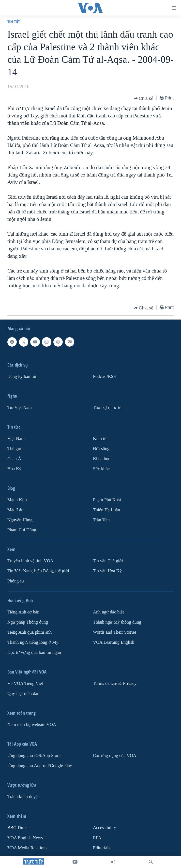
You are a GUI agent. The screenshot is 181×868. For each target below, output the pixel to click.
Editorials (102, 848)
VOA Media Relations (27, 848)
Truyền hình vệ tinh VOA (30, 561)
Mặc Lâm (16, 510)
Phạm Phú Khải (107, 500)
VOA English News (25, 838)
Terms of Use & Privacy (115, 683)
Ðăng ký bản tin (22, 377)
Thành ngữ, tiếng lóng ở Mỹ (33, 642)
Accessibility (105, 828)
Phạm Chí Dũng (22, 530)
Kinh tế (100, 439)
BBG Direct (18, 828)
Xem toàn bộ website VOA (32, 725)
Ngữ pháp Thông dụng (28, 622)
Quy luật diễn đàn (23, 694)
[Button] (144, 98)
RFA (97, 838)
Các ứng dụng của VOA (115, 756)
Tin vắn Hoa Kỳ (107, 571)
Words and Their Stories (115, 632)
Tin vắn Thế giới (108, 561)
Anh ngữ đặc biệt (108, 612)
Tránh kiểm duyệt (23, 797)
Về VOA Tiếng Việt (25, 683)
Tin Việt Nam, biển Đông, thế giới (38, 571)
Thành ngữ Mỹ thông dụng (117, 622)
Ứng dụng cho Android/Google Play (40, 766)
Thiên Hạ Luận (106, 510)
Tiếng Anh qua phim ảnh (30, 632)
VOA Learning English (114, 642)
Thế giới (15, 449)
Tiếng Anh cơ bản (23, 612)
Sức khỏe (101, 469)
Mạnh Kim (17, 500)
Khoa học (102, 459)
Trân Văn (101, 520)
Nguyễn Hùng (20, 520)
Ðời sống (101, 449)
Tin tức (14, 22)
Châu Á (14, 459)
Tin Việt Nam (20, 408)
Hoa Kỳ (14, 469)
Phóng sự (16, 581)
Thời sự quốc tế (107, 408)
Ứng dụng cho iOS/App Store (34, 756)
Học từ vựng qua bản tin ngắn (34, 652)
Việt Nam (16, 439)
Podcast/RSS (104, 377)
